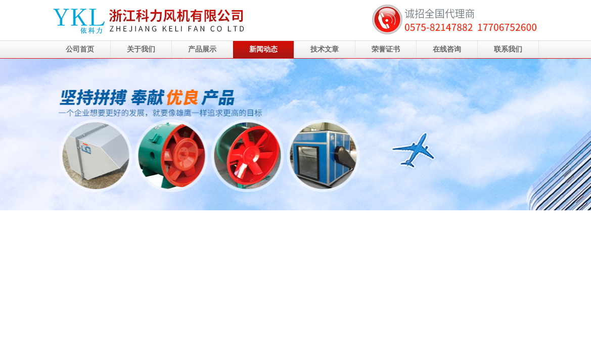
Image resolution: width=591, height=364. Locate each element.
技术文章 (325, 49)
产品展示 (202, 49)
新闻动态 (263, 49)
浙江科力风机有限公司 (295, 134)
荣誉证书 (386, 49)
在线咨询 (447, 49)
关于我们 (141, 49)
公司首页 (80, 49)
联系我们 (508, 49)
